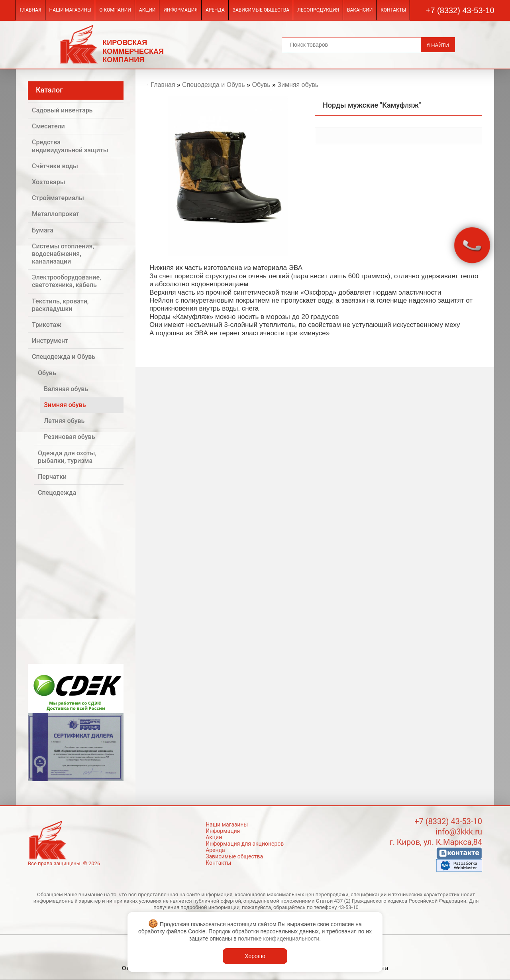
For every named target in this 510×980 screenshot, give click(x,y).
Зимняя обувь (65, 405)
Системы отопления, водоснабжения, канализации (63, 254)
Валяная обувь (66, 389)
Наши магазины (71, 10)
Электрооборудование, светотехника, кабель (67, 281)
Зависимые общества (261, 10)
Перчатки (52, 477)
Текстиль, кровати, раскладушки (60, 305)
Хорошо (255, 956)
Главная (30, 10)
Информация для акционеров (245, 844)
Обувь (47, 373)
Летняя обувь (64, 421)
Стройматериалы (58, 198)
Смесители (48, 126)
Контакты (393, 10)
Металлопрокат (56, 214)
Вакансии (360, 10)
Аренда (215, 10)
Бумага (43, 230)
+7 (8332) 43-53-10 (460, 10)
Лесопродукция (318, 10)
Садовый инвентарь (62, 110)
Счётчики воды (55, 166)
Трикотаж (47, 325)
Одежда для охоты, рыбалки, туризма (67, 457)
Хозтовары (49, 182)
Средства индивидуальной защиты (70, 146)
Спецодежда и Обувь (64, 357)
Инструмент (50, 341)
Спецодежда (57, 493)
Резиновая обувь (70, 437)
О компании (115, 10)
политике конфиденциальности (279, 939)
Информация (180, 10)
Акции (147, 10)
